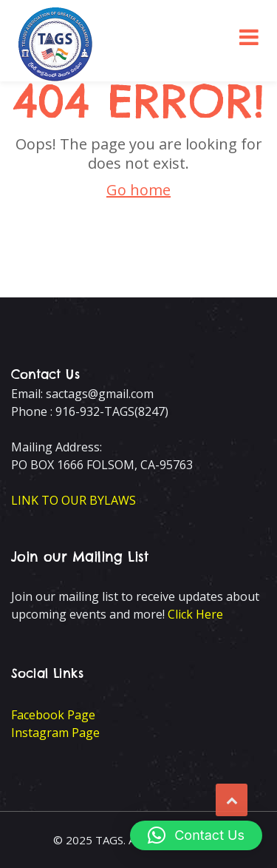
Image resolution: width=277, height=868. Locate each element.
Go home (138, 190)
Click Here (195, 614)
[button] (196, 835)
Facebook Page (53, 715)
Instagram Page (55, 733)
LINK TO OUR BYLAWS (73, 500)
